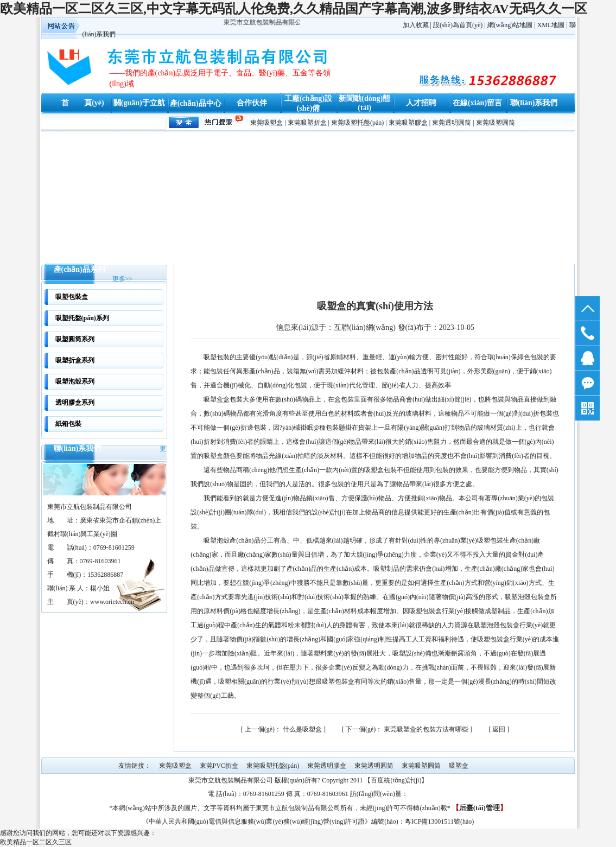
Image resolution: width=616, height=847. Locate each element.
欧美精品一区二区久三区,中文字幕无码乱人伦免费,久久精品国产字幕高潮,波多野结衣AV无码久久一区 (294, 9)
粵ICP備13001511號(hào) (440, 821)
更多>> (123, 279)
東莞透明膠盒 (327, 766)
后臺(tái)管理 (480, 808)
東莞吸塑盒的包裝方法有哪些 (408, 729)
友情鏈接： (135, 766)
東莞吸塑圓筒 (496, 123)
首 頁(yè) (83, 103)
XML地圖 (551, 25)
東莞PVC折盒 (219, 766)
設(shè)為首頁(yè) (458, 25)
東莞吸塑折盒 (307, 123)
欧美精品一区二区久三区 (36, 842)
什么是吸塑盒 (284, 729)
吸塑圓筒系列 (75, 339)
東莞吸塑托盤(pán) (357, 123)
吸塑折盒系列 (75, 360)
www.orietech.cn (112, 602)
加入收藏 (416, 25)
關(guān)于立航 (139, 103)
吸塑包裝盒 (72, 297)
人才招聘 (421, 103)
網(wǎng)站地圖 (510, 25)
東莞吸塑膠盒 (408, 123)
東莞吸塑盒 (266, 123)
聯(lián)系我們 (534, 103)
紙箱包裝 (68, 424)
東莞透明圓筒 (452, 123)
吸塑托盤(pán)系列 (82, 318)
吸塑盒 (459, 766)
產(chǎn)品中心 (196, 103)
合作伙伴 (252, 103)
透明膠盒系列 (75, 403)
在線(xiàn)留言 (477, 103)
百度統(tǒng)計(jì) (396, 780)
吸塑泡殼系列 (75, 381)
